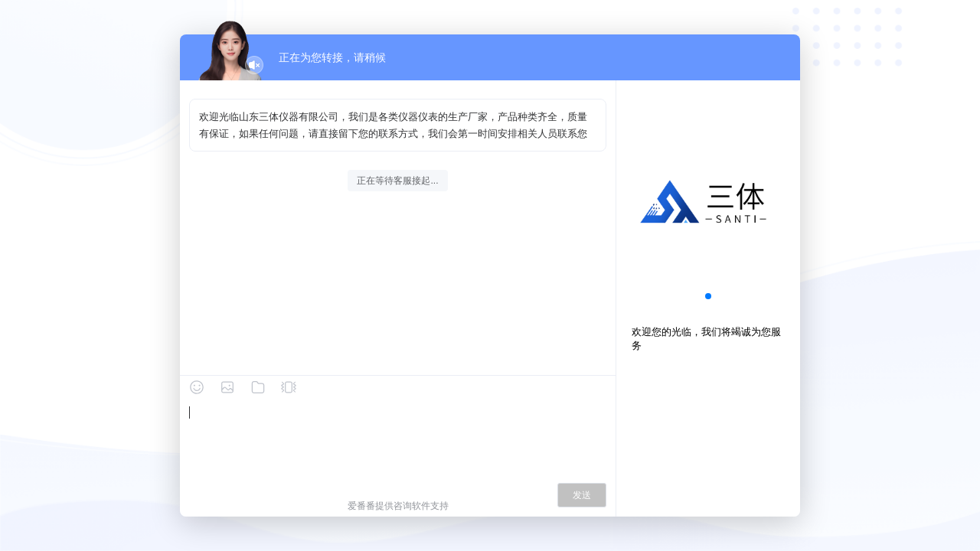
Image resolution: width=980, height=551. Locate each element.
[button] (708, 296)
